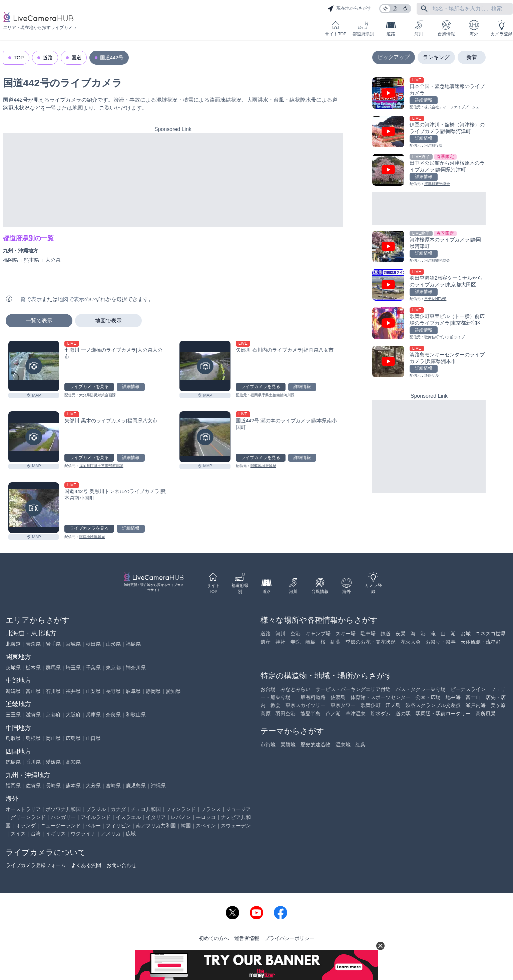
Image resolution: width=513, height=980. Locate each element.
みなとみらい (296, 689)
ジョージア (238, 809)
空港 (296, 633)
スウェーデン (236, 825)
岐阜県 (133, 691)
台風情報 (446, 28)
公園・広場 (428, 697)
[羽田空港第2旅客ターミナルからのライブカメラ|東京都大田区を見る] (429, 285)
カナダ (118, 809)
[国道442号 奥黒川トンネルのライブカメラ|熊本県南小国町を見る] (34, 508)
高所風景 (486, 713)
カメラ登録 (501, 28)
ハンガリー (63, 817)
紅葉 (336, 642)
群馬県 (53, 667)
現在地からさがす (349, 9)
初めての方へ (214, 938)
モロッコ (206, 817)
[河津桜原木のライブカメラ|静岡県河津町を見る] (429, 247)
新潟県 (13, 691)
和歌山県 (136, 714)
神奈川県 (136, 667)
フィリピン (118, 825)
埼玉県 (73, 667)
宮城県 (73, 644)
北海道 (13, 644)
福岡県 (11, 260)
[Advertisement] (173, 180)
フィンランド (181, 809)
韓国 (186, 825)
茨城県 (13, 667)
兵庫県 (93, 714)
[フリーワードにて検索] (424, 9)
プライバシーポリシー (290, 938)
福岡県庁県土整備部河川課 (273, 395)
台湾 (36, 833)
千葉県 (93, 667)
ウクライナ (83, 833)
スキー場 (346, 633)
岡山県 (53, 738)
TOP (19, 57)
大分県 (53, 260)
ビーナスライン (468, 689)
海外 (474, 28)
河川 (419, 28)
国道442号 (112, 57)
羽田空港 (286, 713)
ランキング (436, 57)
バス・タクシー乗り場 (421, 689)
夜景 (401, 633)
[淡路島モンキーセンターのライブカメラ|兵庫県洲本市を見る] (429, 362)
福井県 (73, 691)
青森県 (33, 644)
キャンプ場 (318, 633)
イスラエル (128, 817)
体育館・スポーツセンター (381, 697)
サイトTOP (336, 28)
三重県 (13, 714)
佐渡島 (338, 697)
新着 (472, 57)
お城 (466, 633)
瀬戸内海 (476, 705)
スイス (18, 833)
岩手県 (53, 644)
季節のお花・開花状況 (371, 642)
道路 (391, 28)
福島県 (133, 644)
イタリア (156, 817)
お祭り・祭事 (441, 642)
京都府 (53, 714)
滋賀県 (33, 714)
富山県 (33, 691)
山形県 (113, 644)
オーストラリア (23, 809)
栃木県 (33, 667)
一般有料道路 (311, 697)
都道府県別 (363, 28)
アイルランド (96, 817)
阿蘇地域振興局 (263, 466)
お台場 (268, 689)
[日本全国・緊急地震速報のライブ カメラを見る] (429, 94)
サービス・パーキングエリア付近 (353, 689)
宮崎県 (113, 785)
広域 (131, 833)
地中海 (453, 697)
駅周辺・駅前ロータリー (443, 713)
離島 (311, 642)
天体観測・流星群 (481, 642)
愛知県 (173, 691)
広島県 (73, 738)
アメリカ (111, 833)
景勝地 (288, 744)
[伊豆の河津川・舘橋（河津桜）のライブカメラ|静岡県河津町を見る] (429, 132)
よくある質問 (86, 865)
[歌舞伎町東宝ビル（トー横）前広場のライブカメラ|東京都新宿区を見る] (429, 324)
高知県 (73, 762)
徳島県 (13, 762)
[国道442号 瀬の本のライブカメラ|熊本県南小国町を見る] (205, 437)
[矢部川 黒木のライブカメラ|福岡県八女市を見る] (34, 437)
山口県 (93, 738)
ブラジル (96, 809)
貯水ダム (381, 713)
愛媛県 (53, 762)
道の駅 (403, 713)
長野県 (113, 691)
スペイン (206, 825)
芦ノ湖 (333, 713)
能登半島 (311, 713)
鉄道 (386, 633)
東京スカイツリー (306, 705)
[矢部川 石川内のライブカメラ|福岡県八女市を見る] (205, 366)
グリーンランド (28, 817)
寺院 (296, 642)
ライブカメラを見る (89, 387)
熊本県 (32, 260)
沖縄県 (158, 785)
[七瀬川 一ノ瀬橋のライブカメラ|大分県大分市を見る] (34, 366)
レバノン (181, 817)
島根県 (33, 738)
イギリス (56, 833)
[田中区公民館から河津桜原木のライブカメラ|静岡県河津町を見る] (429, 170)
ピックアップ (394, 57)
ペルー (93, 825)
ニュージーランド (61, 825)
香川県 (33, 762)
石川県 (53, 691)
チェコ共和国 (146, 809)
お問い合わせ (121, 865)
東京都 (113, 667)
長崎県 (53, 785)
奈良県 (113, 714)
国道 (76, 57)
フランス (211, 809)
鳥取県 (13, 738)
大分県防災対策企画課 (97, 395)
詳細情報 (131, 387)
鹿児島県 (136, 785)
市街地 (268, 744)
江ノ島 (393, 705)
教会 (276, 705)
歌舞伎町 (371, 705)
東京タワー (343, 705)
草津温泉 (356, 713)
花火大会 (411, 642)
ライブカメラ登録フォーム (36, 865)
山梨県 (93, 691)
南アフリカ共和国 (156, 825)
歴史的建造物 (316, 744)
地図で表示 (108, 320)
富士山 (473, 697)
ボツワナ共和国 (63, 809)
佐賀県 (33, 785)
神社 (281, 642)
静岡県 (153, 691)
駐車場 (368, 633)
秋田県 (93, 644)
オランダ (26, 825)
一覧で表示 (39, 320)
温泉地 (343, 744)
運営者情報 (247, 938)
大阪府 (73, 714)
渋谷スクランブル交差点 (433, 705)
